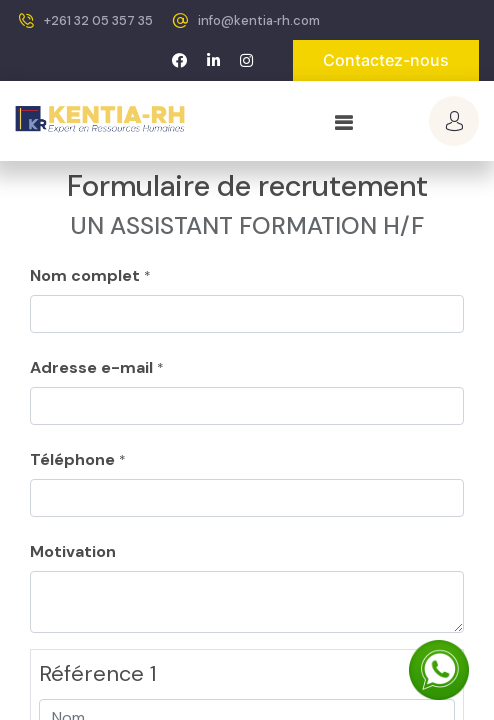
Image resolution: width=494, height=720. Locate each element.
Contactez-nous (386, 60)
